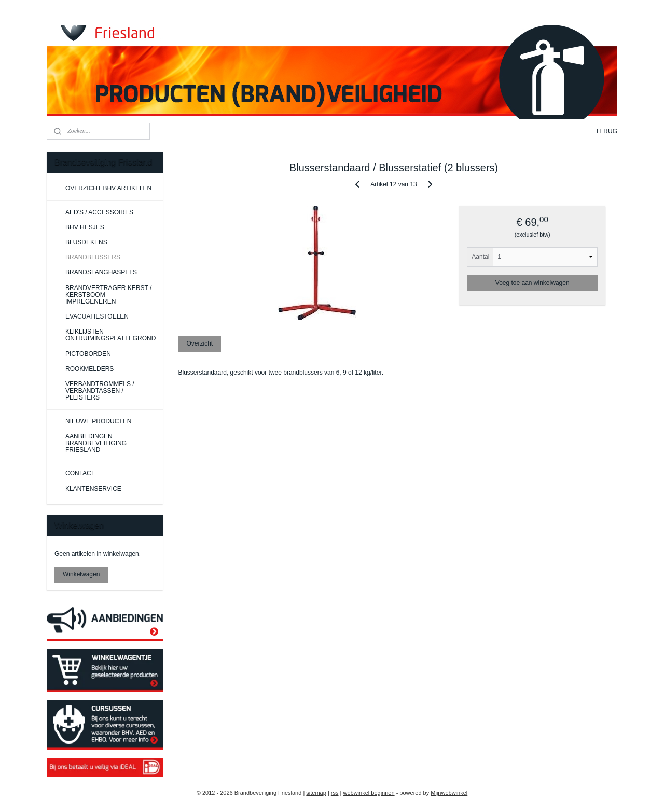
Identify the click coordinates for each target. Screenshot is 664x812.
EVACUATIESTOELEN (97, 316)
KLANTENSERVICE (93, 489)
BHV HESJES (85, 227)
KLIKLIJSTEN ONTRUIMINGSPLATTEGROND (110, 335)
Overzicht (200, 343)
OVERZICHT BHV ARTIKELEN (108, 188)
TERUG (606, 131)
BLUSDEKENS (86, 242)
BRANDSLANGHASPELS (101, 272)
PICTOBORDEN (88, 354)
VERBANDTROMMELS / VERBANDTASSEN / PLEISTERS (100, 391)
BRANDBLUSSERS (93, 257)
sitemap (316, 793)
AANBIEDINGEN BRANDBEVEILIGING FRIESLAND (96, 443)
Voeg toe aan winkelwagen (532, 283)
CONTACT (80, 473)
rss (335, 793)
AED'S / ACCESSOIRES (99, 212)
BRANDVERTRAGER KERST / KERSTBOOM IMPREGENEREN (108, 295)
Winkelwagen (81, 574)
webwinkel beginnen (369, 793)
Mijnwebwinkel (449, 793)
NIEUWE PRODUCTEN (98, 421)
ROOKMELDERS (89, 369)
